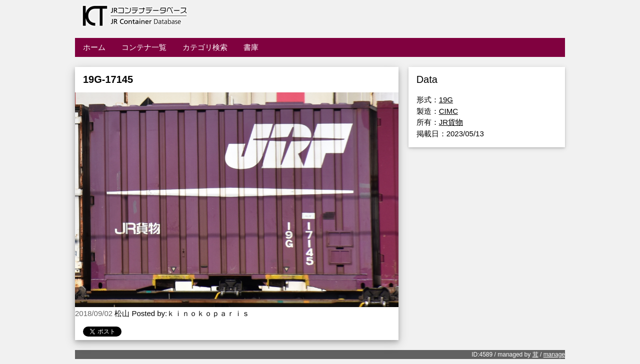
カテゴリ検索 (205, 47)
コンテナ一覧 (144, 47)
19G (446, 100)
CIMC (448, 111)
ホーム (94, 47)
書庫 (251, 47)
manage (554, 355)
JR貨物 (451, 122)
